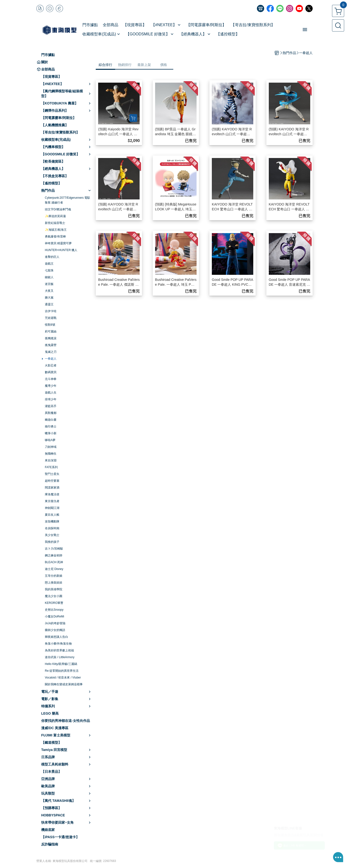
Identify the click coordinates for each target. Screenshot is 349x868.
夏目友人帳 (52, 515)
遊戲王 (49, 264)
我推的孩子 (52, 542)
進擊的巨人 (52, 257)
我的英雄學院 (54, 589)
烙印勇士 (51, 426)
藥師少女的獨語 (55, 630)
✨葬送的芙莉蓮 (55, 216)
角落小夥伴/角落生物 (58, 644)
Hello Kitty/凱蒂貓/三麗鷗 (61, 664)
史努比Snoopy (54, 610)
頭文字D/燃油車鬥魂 (58, 209)
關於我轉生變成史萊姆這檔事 (64, 684)
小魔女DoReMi (54, 616)
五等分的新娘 (54, 576)
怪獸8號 (50, 325)
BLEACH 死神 (54, 562)
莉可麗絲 (51, 331)
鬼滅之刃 (51, 352)
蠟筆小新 (51, 433)
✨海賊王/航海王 (56, 230)
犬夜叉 (49, 291)
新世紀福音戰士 (55, 223)
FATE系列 (51, 467)
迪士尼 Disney (54, 569)
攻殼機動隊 (52, 521)
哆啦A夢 (50, 440)
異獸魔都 (51, 413)
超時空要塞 (52, 481)
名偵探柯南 (52, 528)
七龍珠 (49, 270)
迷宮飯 (49, 284)
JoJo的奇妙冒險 (55, 623)
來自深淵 (51, 460)
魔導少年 (51, 386)
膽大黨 (49, 298)
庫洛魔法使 (52, 494)
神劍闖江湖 (52, 508)
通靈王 (49, 304)
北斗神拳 (51, 379)
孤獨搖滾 (51, 338)
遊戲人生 (51, 393)
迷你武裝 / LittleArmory (60, 657)
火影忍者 (51, 365)
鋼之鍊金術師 (54, 555)
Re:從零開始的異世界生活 (62, 671)
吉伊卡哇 (51, 311)
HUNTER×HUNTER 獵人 (61, 250)
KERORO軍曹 (54, 603)
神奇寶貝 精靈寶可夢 (58, 243)
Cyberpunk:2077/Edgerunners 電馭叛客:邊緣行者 (67, 200)
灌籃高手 (51, 406)
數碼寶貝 (51, 372)
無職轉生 (51, 454)
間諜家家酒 (52, 488)
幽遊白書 (51, 420)
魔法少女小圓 (54, 596)
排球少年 (51, 399)
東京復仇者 (52, 501)
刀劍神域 (51, 447)
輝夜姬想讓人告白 (56, 637)
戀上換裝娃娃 (54, 583)
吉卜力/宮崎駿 (54, 549)
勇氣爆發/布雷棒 (55, 237)
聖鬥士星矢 (52, 474)
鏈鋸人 (49, 277)
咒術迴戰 (51, 318)
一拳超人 (51, 359)
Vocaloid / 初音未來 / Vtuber (63, 678)
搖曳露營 (51, 345)
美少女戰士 (52, 535)
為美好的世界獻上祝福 (59, 650)
